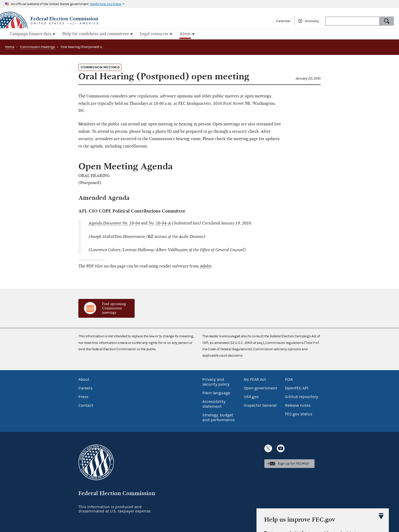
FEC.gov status (299, 413)
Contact (86, 405)
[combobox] (352, 21)
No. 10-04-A (160, 223)
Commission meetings (38, 47)
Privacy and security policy (216, 381)
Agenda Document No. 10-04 (114, 223)
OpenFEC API (297, 387)
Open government (260, 387)
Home (10, 47)
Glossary (312, 21)
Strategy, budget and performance (218, 417)
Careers (85, 387)
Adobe (206, 266)
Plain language (216, 392)
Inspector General (260, 405)
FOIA (289, 379)
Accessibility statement (214, 403)
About (84, 379)
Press (83, 396)
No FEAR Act (255, 379)
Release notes (298, 405)
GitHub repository (302, 396)
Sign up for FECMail (293, 463)
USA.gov (251, 396)
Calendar (283, 21)
